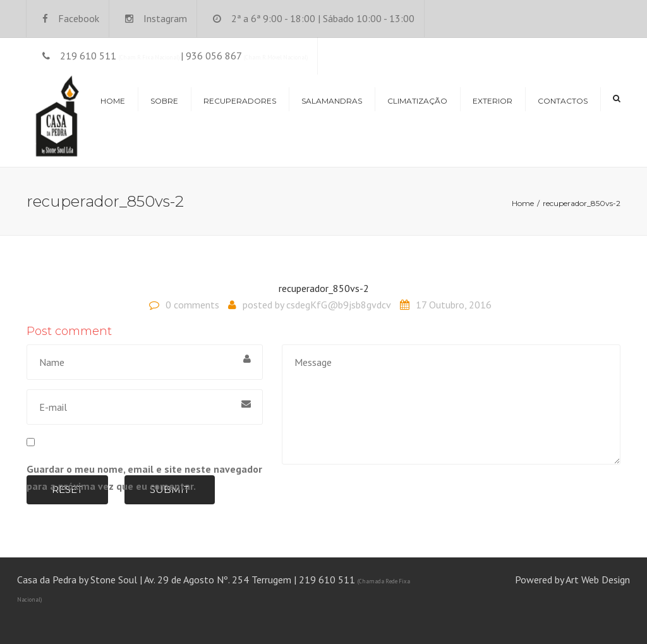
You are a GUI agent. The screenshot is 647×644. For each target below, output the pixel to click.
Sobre (164, 101)
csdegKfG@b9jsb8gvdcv (339, 305)
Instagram (165, 18)
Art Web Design (598, 580)
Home (113, 101)
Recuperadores (240, 101)
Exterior (493, 101)
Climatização (417, 101)
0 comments (192, 305)
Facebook (79, 18)
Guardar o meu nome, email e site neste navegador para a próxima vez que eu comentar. (144, 477)
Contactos (563, 101)
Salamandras (332, 101)
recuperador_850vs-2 (324, 288)
